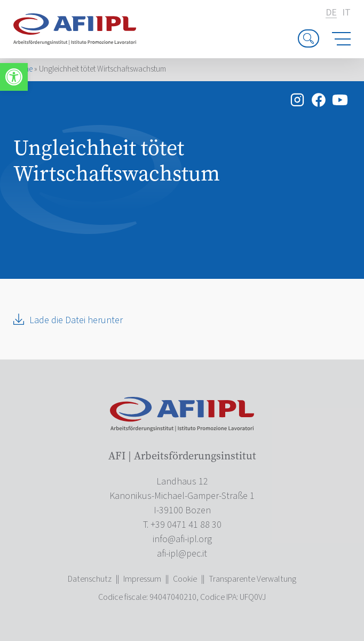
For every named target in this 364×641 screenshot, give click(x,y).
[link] (14, 77)
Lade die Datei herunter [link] (76, 320)
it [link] (346, 13)
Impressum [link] (142, 579)
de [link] (331, 13)
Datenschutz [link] (90, 579)
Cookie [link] (185, 579)
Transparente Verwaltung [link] (252, 579)
